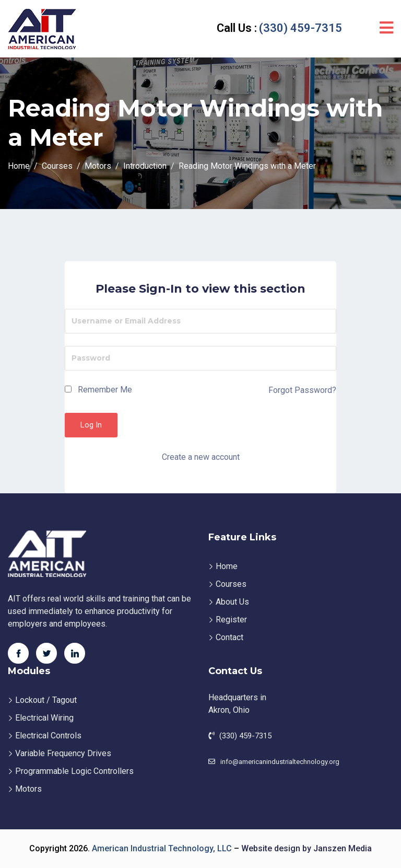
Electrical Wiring (44, 718)
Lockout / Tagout (46, 700)
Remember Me (98, 390)
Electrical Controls (48, 736)
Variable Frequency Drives (63, 753)
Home (227, 566)
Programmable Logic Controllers (74, 771)
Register (231, 620)
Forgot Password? (302, 390)
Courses (231, 584)
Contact (229, 637)
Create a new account (201, 457)
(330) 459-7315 (278, 28)
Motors (28, 789)
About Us (232, 602)
